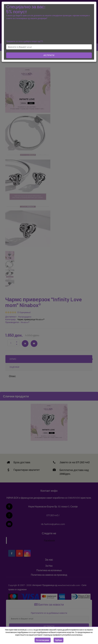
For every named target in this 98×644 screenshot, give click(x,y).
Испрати (49, 55)
